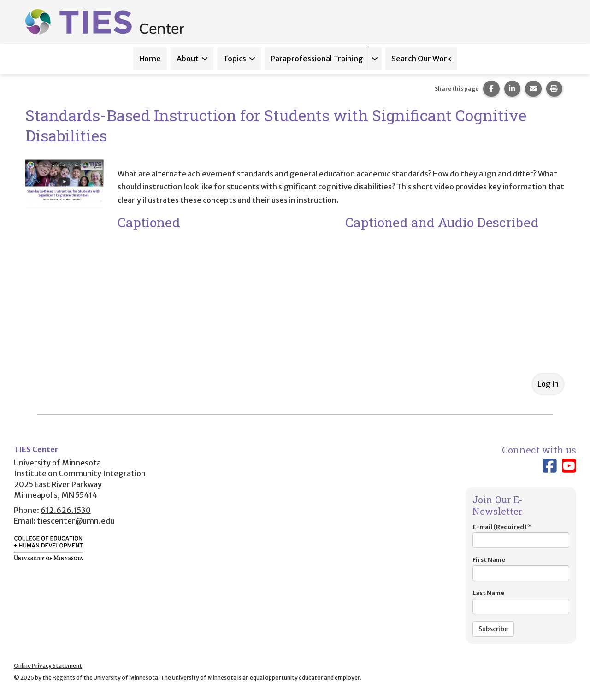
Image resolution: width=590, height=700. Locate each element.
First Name (521, 568)
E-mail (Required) (521, 536)
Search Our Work (421, 59)
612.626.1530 (66, 510)
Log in (548, 384)
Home (150, 59)
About (188, 59)
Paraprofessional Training (317, 59)
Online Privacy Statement (48, 666)
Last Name (521, 602)
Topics (235, 59)
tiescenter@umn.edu (76, 521)
